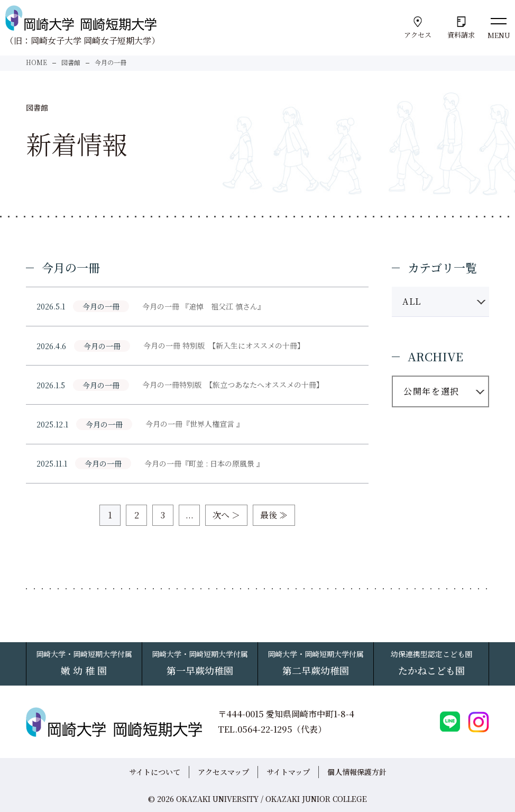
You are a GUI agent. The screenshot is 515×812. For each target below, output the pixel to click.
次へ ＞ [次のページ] (226, 515)
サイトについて (155, 772)
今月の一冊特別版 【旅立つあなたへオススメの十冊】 (233, 385)
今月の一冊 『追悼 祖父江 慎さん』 (204, 306)
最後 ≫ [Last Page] (274, 515)
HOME (36, 62)
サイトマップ (288, 772)
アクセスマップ (223, 772)
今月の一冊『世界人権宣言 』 (195, 424)
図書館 (71, 62)
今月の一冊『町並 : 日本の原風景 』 (204, 463)
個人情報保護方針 (357, 772)
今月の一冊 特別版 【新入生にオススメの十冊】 (224, 345)
